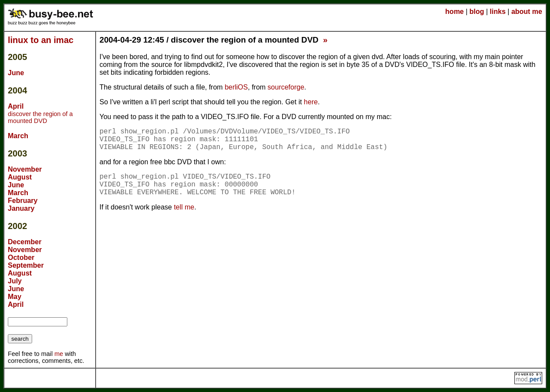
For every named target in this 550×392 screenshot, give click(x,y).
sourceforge (286, 87)
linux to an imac (41, 40)
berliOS (236, 87)
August (20, 177)
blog (477, 12)
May (15, 297)
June (16, 73)
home (455, 12)
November (25, 169)
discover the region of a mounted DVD (40, 117)
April (16, 106)
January (21, 208)
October (21, 257)
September (26, 265)
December (25, 242)
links (497, 12)
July (15, 281)
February (23, 201)
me (59, 354)
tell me (184, 207)
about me (527, 12)
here (311, 102)
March (18, 136)
